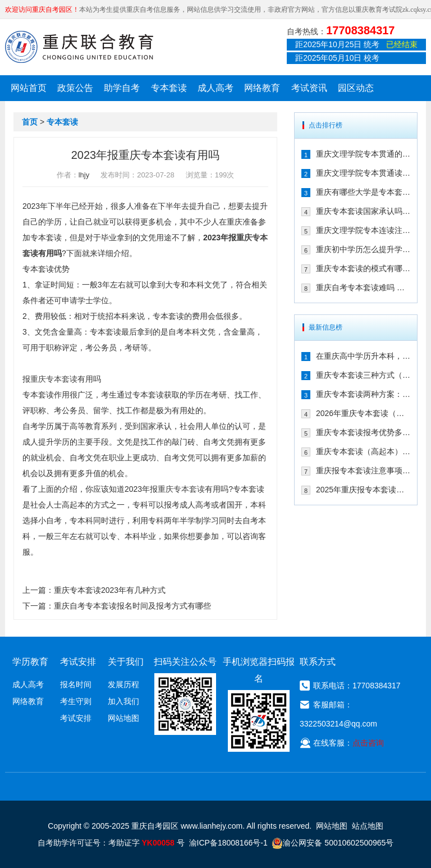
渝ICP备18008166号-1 (228, 843)
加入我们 (123, 701)
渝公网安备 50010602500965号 (333, 843)
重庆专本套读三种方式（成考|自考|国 (363, 375)
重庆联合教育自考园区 (79, 47)
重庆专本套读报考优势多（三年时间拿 (363, 432)
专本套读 (169, 88)
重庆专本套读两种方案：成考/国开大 (363, 394)
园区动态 (356, 88)
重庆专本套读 (54, 379)
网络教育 (262, 88)
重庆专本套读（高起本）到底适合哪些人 (363, 451)
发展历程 (123, 684)
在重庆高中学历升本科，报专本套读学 (363, 356)
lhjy (84, 175)
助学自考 (122, 88)
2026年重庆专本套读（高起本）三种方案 (363, 413)
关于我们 (126, 662)
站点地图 (368, 826)
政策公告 (75, 88)
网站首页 (29, 88)
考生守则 (76, 701)
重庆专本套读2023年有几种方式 (110, 590)
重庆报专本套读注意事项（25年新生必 (363, 470)
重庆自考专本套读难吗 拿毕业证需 (363, 287)
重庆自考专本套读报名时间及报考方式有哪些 (132, 606)
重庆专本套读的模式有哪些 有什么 (363, 268)
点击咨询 (368, 743)
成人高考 (215, 88)
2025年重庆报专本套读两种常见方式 (363, 490)
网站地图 (123, 718)
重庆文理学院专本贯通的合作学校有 (363, 154)
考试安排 (76, 718)
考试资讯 (309, 88)
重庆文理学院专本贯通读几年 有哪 (363, 173)
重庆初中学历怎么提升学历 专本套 (363, 249)
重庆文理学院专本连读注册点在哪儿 (363, 230)
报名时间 (76, 684)
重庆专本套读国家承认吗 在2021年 (363, 211)
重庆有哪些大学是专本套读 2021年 (363, 192)
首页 (30, 122)
